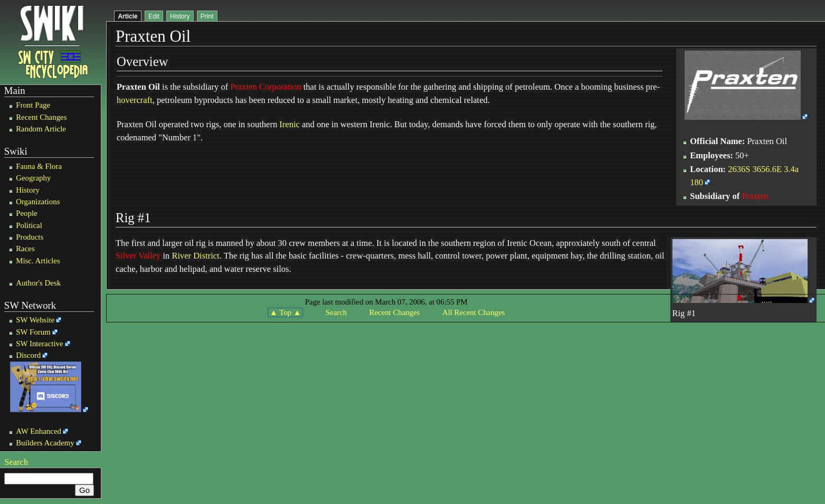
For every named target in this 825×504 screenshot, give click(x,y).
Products (30, 237)
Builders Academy (45, 443)
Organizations (38, 202)
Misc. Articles (38, 261)
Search (16, 462)
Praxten (755, 196)
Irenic (289, 124)
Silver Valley (138, 256)
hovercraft (135, 100)
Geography (33, 178)
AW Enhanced (39, 431)
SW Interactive (39, 344)
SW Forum (33, 332)
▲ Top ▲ (285, 312)
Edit (154, 16)
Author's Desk (38, 283)
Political (29, 225)
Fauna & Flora (39, 166)
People (27, 213)
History (28, 190)
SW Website (35, 320)
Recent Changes (41, 117)
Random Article (41, 129)
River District (195, 256)
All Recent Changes (474, 312)
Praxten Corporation (265, 87)
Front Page (33, 105)
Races (25, 249)
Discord (28, 355)
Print (207, 16)
